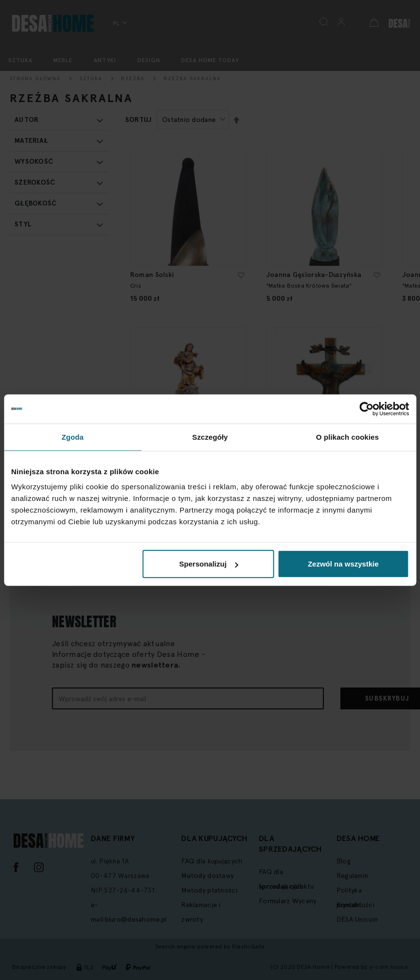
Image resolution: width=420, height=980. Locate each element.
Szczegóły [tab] (210, 437)
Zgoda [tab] (73, 437)
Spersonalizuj (209, 564)
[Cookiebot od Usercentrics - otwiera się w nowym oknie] (366, 409)
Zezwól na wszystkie (343, 564)
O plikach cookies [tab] (347, 437)
